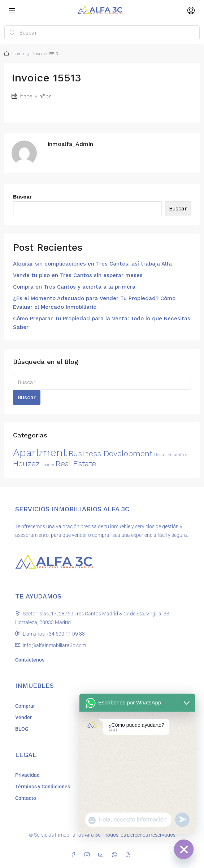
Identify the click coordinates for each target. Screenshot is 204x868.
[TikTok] (130, 855)
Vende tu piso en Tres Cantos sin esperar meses (78, 275)
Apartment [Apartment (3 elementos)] (40, 453)
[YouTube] (102, 855)
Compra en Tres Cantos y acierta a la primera (74, 287)
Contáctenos (30, 660)
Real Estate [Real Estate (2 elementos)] (76, 464)
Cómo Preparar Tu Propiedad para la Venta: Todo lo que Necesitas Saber (102, 323)
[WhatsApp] (116, 855)
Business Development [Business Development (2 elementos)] (110, 453)
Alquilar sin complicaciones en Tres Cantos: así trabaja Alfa (92, 264)
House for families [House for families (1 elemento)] (171, 455)
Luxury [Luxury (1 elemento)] (48, 465)
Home (18, 54)
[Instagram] (88, 855)
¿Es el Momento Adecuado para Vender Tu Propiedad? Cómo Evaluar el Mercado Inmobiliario (94, 303)
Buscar (23, 197)
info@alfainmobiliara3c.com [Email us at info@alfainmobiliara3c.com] (54, 645)
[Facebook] (75, 855)
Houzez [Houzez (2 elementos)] (26, 464)
